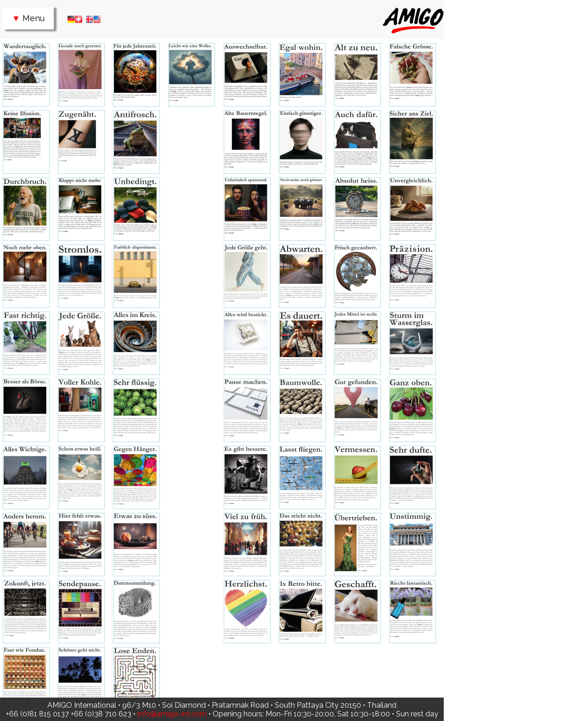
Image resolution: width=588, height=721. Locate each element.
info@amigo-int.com (172, 714)
